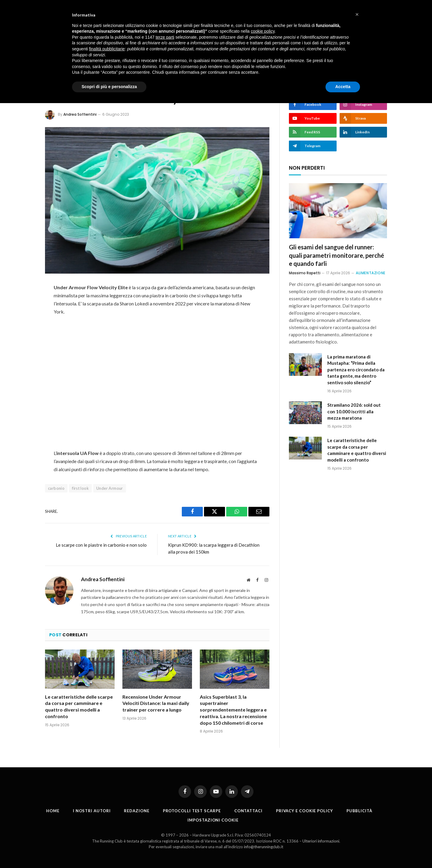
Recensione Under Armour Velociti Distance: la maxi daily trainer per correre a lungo (156, 703)
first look (80, 488)
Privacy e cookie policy (304, 811)
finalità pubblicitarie (107, 49)
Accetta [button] (343, 87)
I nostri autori (92, 811)
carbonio (56, 488)
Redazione (136, 811)
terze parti (165, 37)
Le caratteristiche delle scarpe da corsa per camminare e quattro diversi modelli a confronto (79, 706)
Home (53, 811)
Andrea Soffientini (80, 114)
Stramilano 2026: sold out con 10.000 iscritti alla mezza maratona (354, 411)
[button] (357, 14)
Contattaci (248, 811)
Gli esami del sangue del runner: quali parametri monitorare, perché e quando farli (336, 255)
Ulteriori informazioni (321, 841)
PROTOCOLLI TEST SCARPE (192, 811)
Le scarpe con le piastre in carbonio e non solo (101, 545)
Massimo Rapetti (305, 273)
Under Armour (110, 488)
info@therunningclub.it (264, 847)
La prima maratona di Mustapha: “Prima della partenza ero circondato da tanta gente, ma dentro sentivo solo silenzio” (356, 370)
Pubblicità (359, 811)
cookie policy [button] (263, 31)
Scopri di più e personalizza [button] (109, 87)
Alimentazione (371, 273)
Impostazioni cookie (213, 820)
